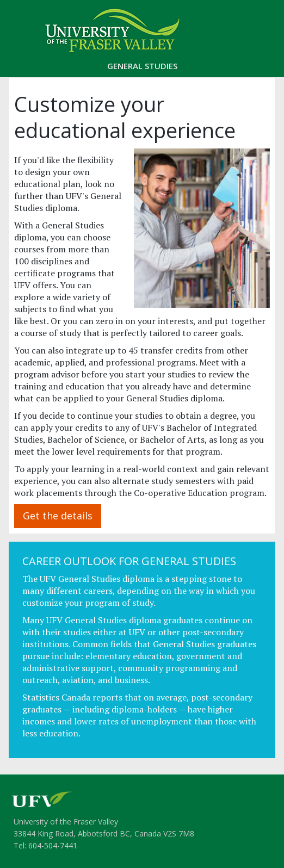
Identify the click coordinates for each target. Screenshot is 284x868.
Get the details (58, 516)
